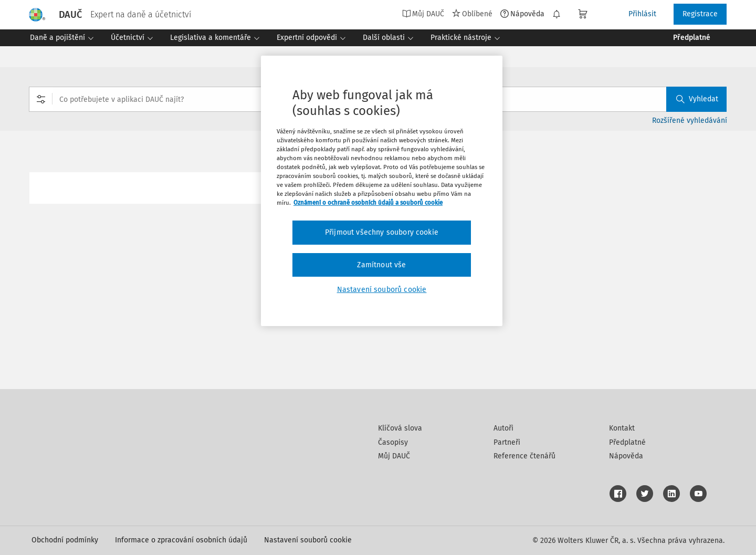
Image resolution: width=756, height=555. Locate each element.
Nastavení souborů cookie (308, 540)
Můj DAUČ (423, 14)
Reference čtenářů (524, 456)
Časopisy (393, 442)
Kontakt (622, 428)
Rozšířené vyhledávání (690, 121)
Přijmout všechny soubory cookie (382, 232)
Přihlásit (642, 14)
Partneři (507, 442)
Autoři (503, 428)
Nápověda (522, 14)
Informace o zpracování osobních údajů (181, 540)
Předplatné (627, 442)
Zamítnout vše (381, 265)
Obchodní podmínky (65, 540)
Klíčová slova (400, 428)
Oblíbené (472, 14)
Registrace (700, 14)
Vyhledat (697, 99)
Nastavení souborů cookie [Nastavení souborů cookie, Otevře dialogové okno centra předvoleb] (382, 290)
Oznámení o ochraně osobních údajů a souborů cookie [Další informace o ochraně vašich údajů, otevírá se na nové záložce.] (368, 203)
